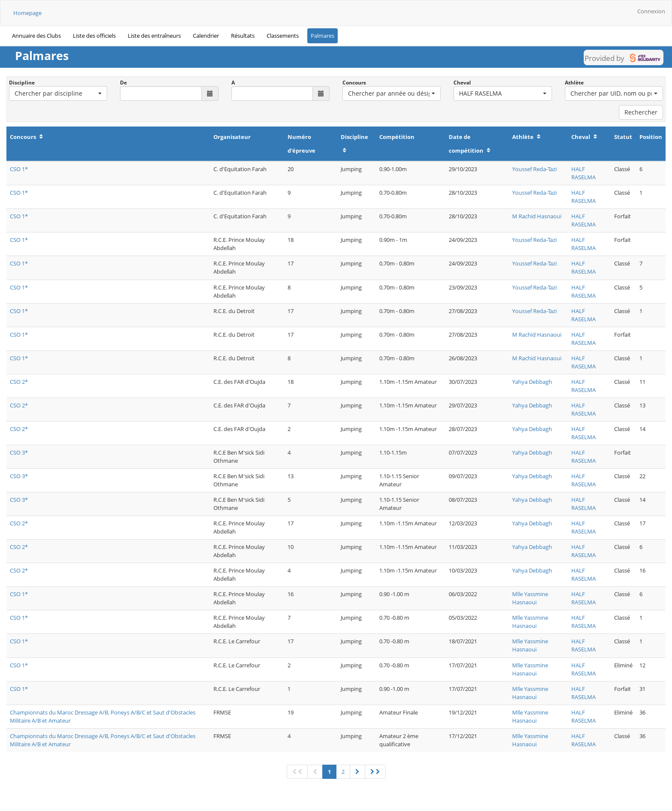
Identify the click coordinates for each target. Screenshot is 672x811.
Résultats (243, 36)
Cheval (462, 83)
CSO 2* (19, 382)
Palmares (322, 36)
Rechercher (641, 112)
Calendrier (206, 36)
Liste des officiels (94, 36)
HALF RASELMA (583, 173)
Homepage (27, 13)
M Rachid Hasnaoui (537, 216)
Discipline (22, 83)
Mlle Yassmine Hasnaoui (530, 598)
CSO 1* (19, 169)
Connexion (651, 11)
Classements (283, 36)
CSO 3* (19, 452)
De (123, 83)
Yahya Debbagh (532, 382)
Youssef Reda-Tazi (534, 169)
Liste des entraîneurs (154, 36)
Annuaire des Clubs (36, 36)
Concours (354, 83)
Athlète (574, 83)
